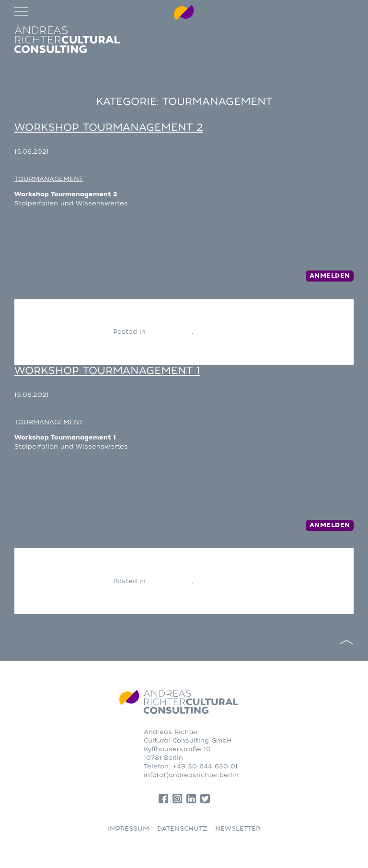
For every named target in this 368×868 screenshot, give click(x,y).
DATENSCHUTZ (182, 829)
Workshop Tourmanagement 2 (109, 127)
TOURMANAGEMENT (49, 179)
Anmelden (330, 276)
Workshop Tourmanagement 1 (107, 371)
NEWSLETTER (238, 829)
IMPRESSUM (128, 829)
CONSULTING (170, 332)
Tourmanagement (225, 332)
